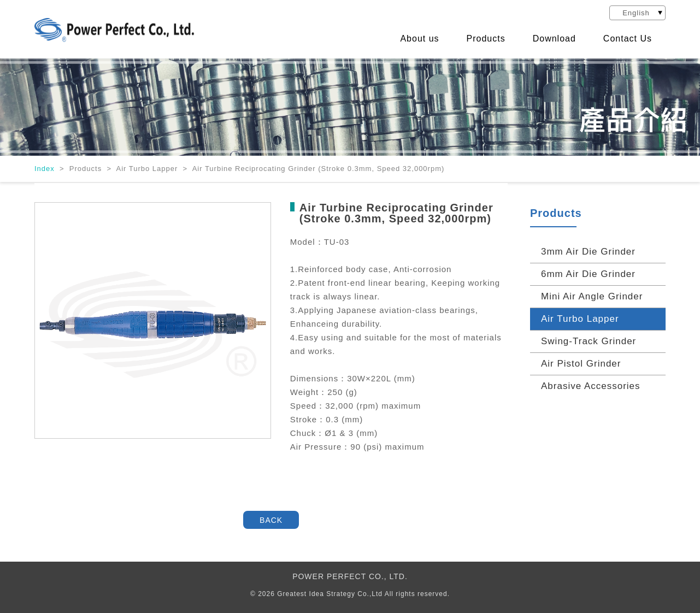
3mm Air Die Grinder (588, 252)
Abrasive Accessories (591, 386)
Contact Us (628, 39)
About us (419, 39)
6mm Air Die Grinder (588, 274)
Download (554, 39)
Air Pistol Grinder (581, 364)
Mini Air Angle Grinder (592, 296)
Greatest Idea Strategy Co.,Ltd (330, 594)
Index (46, 169)
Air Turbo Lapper (580, 319)
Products (486, 39)
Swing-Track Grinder (589, 341)
